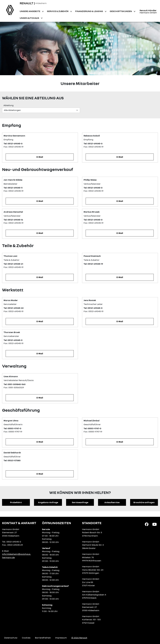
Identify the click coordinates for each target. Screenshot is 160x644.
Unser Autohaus (30, 18)
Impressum (61, 638)
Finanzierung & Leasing (89, 11)
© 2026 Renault (79, 638)
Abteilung (8, 105)
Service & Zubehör (58, 11)
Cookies (26, 638)
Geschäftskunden (121, 11)
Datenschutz (11, 638)
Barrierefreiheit (43, 638)
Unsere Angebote (30, 11)
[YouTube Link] (154, 524)
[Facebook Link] (147, 524)
